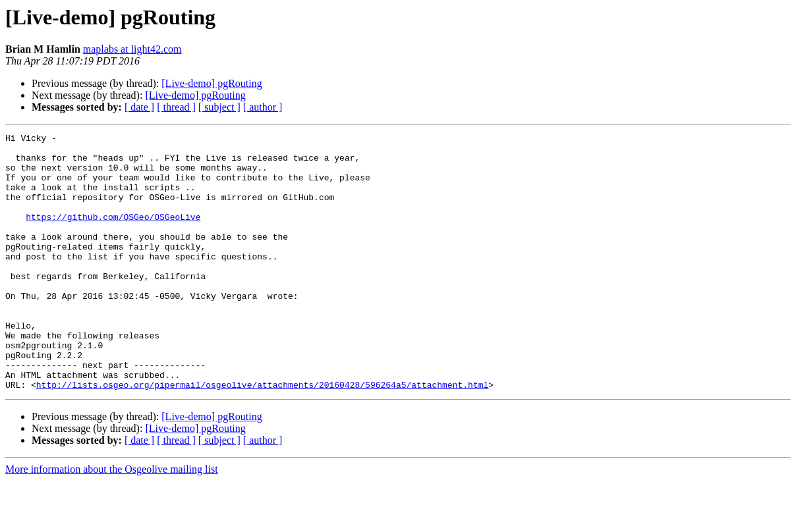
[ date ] (139, 107)
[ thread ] (176, 107)
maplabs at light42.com (132, 49)
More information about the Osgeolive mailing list (112, 520)
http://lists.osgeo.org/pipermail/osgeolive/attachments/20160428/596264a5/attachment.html (262, 436)
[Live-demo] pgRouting (212, 83)
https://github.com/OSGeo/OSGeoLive (113, 234)
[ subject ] (219, 107)
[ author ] (263, 107)
